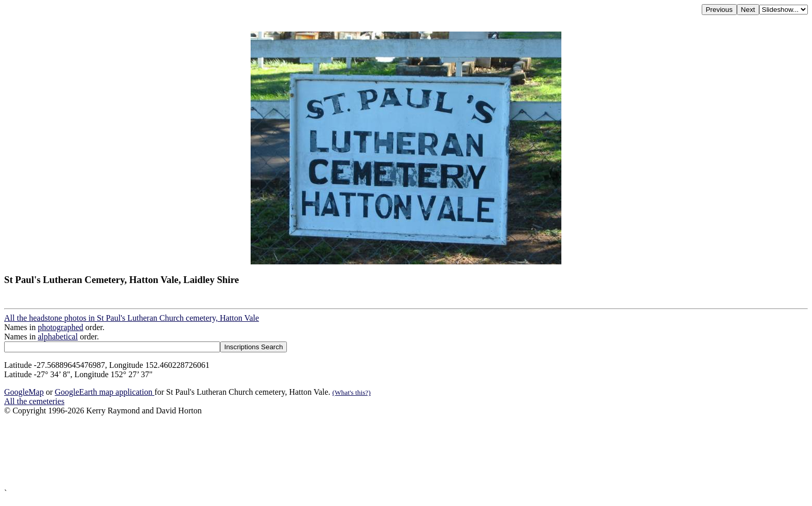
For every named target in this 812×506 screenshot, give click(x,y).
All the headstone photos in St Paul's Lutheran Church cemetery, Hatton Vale (132, 318)
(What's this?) (352, 392)
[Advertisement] (315, 452)
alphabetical (58, 337)
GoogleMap (24, 392)
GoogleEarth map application (105, 392)
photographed (61, 327)
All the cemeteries (34, 401)
